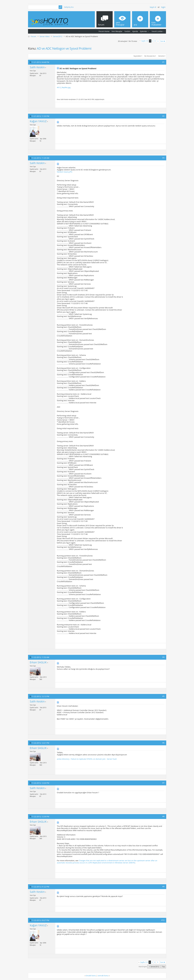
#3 (163, 158)
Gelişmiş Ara (69, 7)
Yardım (127, 31)
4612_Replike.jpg (64, 87)
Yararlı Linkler (157, 31)
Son (163, 41)
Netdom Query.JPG (65, 172)
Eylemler (143, 31)
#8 (163, 816)
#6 (163, 743)
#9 (163, 887)
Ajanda (135, 31)
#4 (163, 657)
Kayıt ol (153, 7)
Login (163, 7)
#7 (163, 783)
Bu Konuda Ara (150, 56)
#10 (163, 920)
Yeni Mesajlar (117, 31)
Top (163, 967)
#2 (163, 116)
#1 (163, 62)
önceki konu (91, 976)
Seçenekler (137, 56)
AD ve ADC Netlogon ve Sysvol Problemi (64, 48)
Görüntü (161, 56)
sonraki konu (103, 976)
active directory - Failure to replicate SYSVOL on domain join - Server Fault (87, 759)
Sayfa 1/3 (145, 41)
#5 (163, 696)
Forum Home (104, 31)
